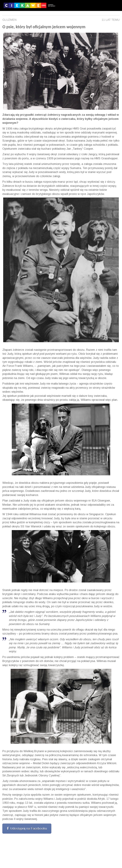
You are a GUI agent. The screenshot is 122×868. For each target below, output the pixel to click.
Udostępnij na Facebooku (27, 828)
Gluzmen (9, 20)
